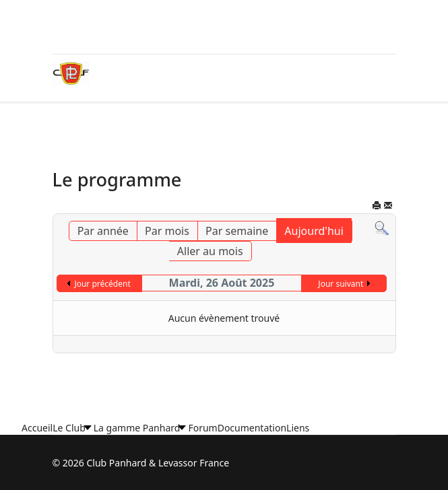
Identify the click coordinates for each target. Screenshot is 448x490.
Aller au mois (210, 251)
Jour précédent (102, 284)
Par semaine (237, 231)
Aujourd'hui (314, 231)
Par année (103, 231)
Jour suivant (341, 284)
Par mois (167, 231)
